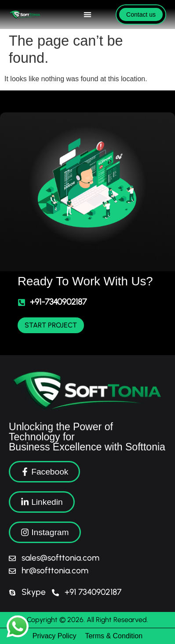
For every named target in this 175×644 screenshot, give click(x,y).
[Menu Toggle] (87, 14)
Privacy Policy (55, 636)
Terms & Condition (114, 636)
